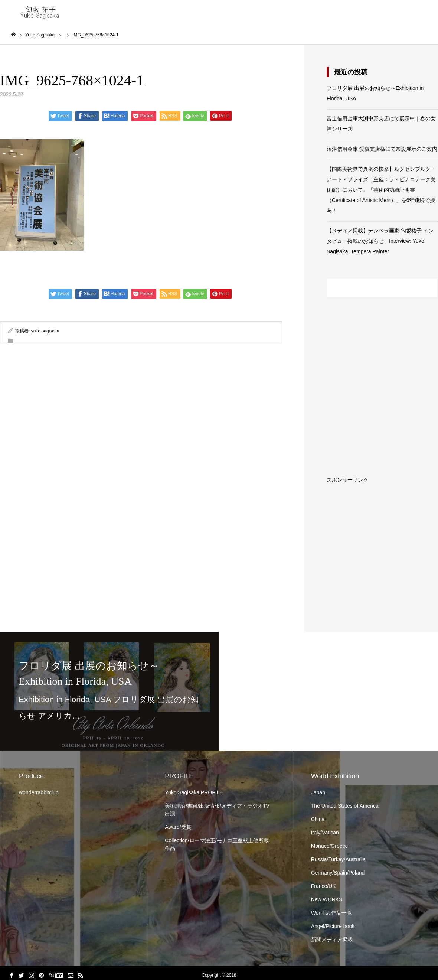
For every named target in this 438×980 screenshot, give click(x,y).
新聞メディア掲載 (332, 940)
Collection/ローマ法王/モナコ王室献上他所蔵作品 (217, 845)
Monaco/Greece (330, 846)
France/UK (323, 886)
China (318, 820)
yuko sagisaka (45, 331)
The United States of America (345, 806)
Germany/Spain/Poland (338, 873)
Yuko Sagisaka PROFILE (194, 793)
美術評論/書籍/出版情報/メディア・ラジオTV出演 (217, 810)
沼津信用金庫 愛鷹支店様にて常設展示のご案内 (382, 149)
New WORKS (327, 900)
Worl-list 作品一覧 (331, 913)
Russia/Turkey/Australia (338, 860)
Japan (318, 793)
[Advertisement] (382, 529)
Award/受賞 (178, 827)
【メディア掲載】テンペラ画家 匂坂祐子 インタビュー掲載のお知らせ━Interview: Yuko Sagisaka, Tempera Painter (380, 241)
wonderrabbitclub (39, 793)
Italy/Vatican (325, 833)
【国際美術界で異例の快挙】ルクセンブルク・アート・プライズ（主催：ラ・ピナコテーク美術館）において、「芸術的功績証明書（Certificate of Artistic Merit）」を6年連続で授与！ (381, 190)
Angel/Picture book (333, 927)
